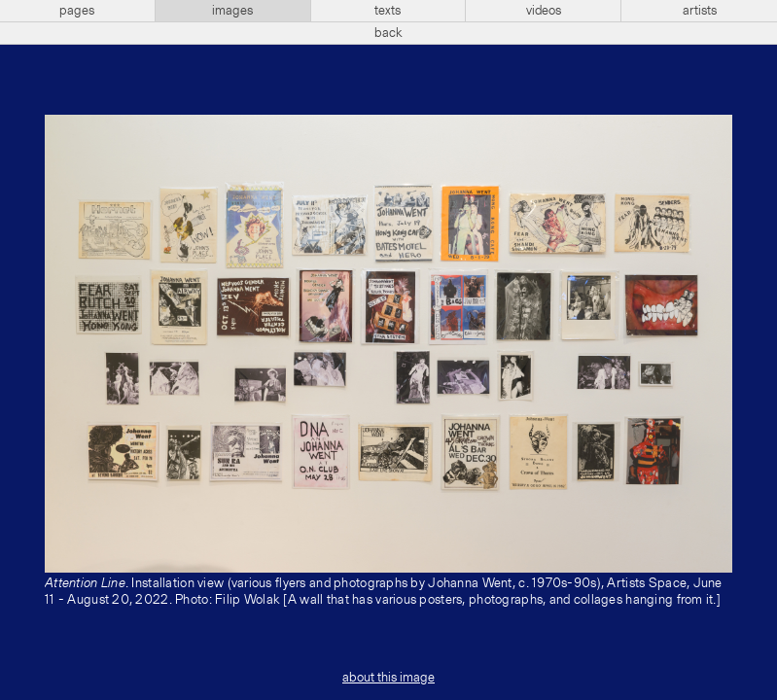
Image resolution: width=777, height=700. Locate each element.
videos (544, 11)
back (388, 33)
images (232, 11)
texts (388, 11)
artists (700, 11)
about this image (388, 678)
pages (77, 11)
